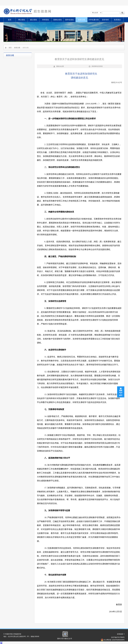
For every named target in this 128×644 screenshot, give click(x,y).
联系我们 (117, 20)
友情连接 (121, 634)
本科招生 (46, 20)
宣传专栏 (106, 20)
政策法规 (82, 20)
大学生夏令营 (94, 20)
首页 (10, 20)
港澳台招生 (58, 20)
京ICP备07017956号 (118, 637)
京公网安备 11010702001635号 (114, 640)
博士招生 (22, 20)
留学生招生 (70, 20)
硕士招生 (34, 20)
